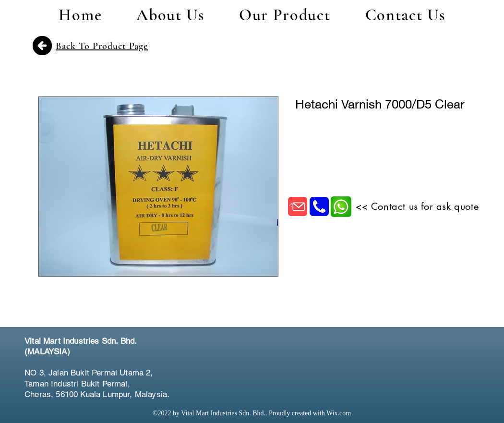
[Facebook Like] (423, 353)
